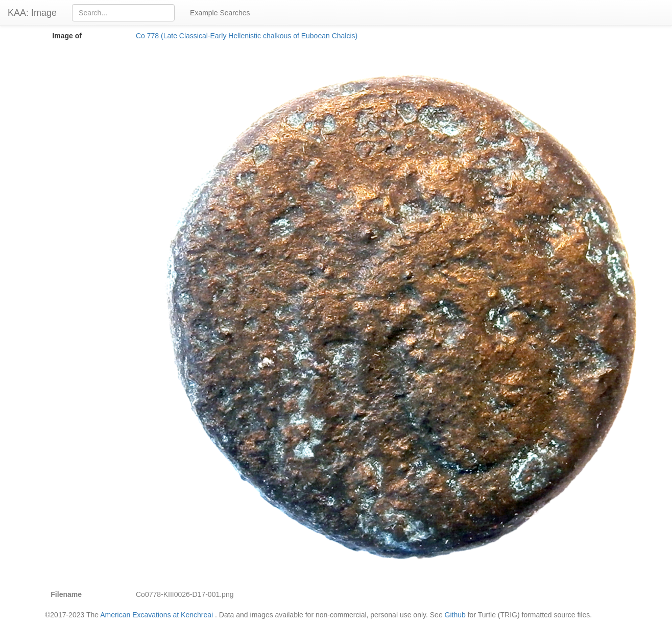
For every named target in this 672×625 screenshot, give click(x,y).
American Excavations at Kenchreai (157, 615)
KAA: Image (32, 13)
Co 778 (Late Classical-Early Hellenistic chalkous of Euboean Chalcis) (247, 36)
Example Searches (220, 13)
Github (455, 615)
